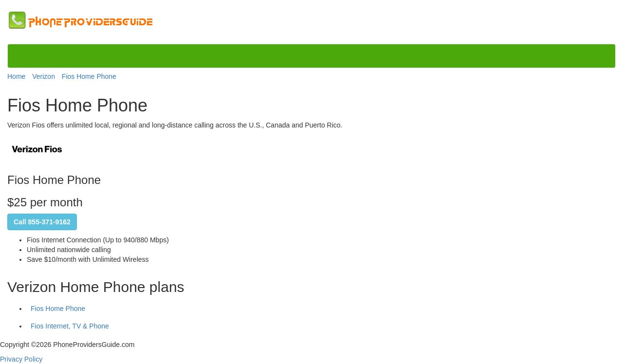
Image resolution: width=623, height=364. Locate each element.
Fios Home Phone (89, 76)
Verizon (44, 76)
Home (16, 76)
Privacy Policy (21, 359)
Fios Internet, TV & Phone (70, 326)
